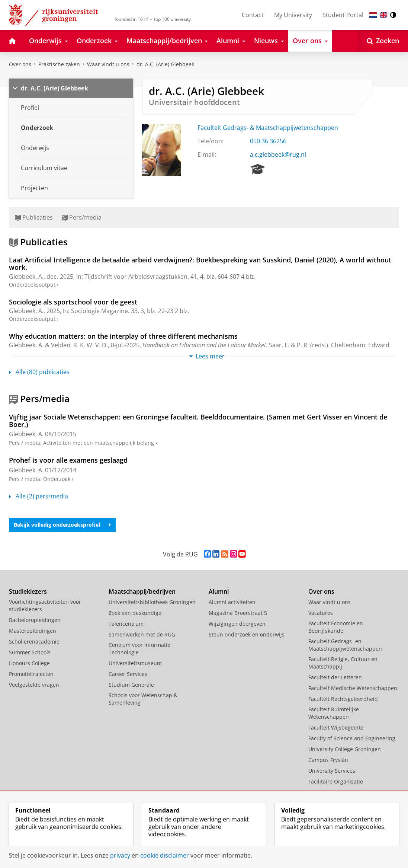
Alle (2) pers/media (38, 496)
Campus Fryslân (328, 760)
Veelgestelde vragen (34, 685)
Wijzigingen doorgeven (237, 624)
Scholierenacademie (34, 642)
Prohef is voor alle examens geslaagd (68, 460)
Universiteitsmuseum (135, 663)
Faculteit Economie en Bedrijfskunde (336, 627)
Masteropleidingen (33, 631)
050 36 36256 (268, 141)
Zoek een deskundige (135, 613)
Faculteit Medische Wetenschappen (353, 688)
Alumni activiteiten (232, 602)
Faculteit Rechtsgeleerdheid (343, 699)
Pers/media (82, 217)
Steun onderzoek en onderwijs (247, 634)
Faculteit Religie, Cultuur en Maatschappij (343, 663)
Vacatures (321, 613)
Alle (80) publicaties (39, 372)
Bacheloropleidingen (35, 620)
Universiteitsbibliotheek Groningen (152, 602)
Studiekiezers (28, 591)
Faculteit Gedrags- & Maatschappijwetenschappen (268, 128)
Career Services (128, 674)
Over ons (20, 64)
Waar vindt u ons (108, 64)
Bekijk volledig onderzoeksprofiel (62, 525)
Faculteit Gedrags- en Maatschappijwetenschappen (345, 645)
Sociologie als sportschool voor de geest (73, 302)
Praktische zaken (59, 64)
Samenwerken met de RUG (142, 634)
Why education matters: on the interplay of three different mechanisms (123, 336)
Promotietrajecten (31, 674)
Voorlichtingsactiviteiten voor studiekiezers (45, 605)
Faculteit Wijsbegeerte (336, 727)
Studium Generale (131, 685)
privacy (120, 855)
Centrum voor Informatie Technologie (139, 649)
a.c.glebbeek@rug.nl (278, 154)
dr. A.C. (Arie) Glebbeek (165, 64)
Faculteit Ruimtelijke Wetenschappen (334, 713)
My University (293, 15)
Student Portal (343, 15)
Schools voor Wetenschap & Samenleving (143, 699)
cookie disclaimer (165, 855)
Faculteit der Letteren (335, 677)
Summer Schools (30, 652)
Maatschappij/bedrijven (142, 591)
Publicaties (34, 217)
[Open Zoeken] (383, 41)
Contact (253, 15)
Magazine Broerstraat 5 (238, 613)
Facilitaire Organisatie (336, 781)
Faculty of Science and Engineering (352, 738)
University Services (332, 771)
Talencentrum (126, 624)
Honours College (29, 663)
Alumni (219, 591)
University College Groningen (345, 749)
